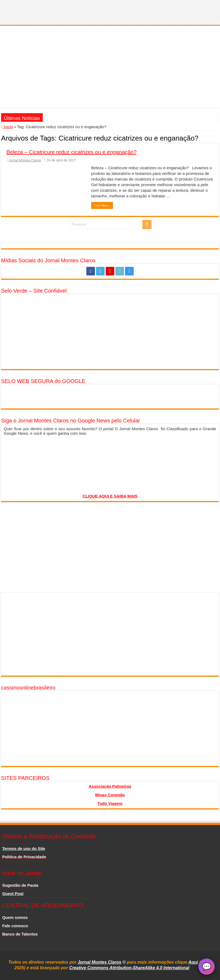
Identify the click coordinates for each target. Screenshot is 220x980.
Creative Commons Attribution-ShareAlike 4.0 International (129, 968)
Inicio (7, 127)
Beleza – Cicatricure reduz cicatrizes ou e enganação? (72, 152)
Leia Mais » (102, 205)
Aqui (194, 962)
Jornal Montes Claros (25, 160)
